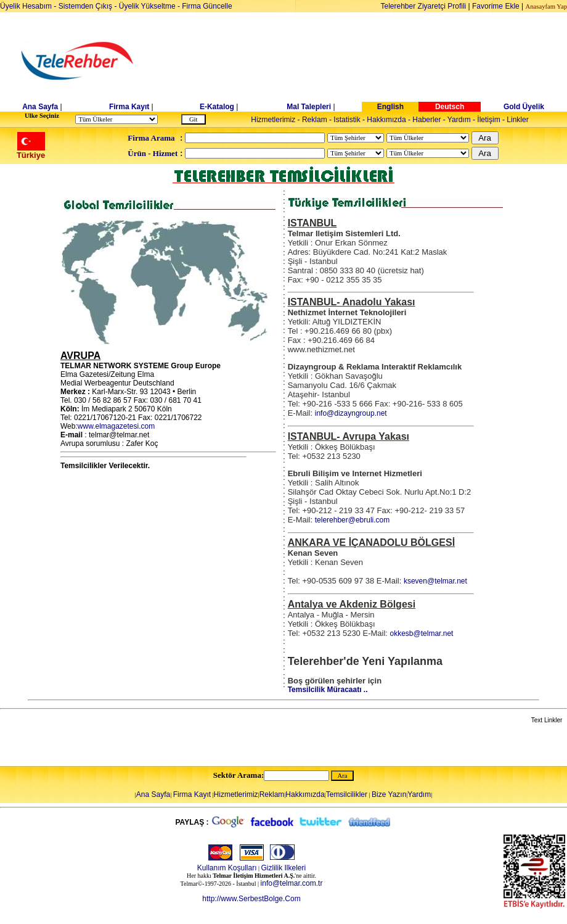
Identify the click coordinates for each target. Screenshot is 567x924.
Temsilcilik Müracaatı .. (328, 690)
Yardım (459, 120)
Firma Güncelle (207, 6)
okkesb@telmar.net (422, 633)
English (390, 107)
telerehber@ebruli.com (353, 520)
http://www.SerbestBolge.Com (251, 899)
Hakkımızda (386, 120)
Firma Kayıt (129, 107)
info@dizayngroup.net (351, 413)
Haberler (426, 120)
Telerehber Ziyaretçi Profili (424, 6)
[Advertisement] (378, 61)
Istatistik (347, 120)
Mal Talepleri (309, 107)
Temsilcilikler (347, 794)
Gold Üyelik (524, 107)
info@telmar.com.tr (292, 883)
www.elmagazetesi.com (116, 426)
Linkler (517, 120)
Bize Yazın (389, 794)
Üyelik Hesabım (26, 6)
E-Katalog (217, 107)
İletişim (488, 120)
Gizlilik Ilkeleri (284, 868)
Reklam (315, 120)
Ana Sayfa (40, 107)
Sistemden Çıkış (85, 6)
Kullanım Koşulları (227, 868)
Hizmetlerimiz (273, 120)
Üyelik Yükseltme (147, 6)
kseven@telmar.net (435, 581)
